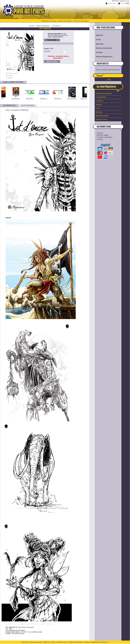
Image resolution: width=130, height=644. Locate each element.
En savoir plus (9, 105)
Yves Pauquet (57, 35)
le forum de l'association (81, 21)
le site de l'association (65, 21)
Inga (8, 98)
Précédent (1, 92)
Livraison (100, 133)
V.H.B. (98, 40)
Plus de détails (52, 40)
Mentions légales (103, 135)
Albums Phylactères (43, 26)
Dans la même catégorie (13, 82)
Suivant (88, 92)
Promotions (25, 642)
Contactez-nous (61, 642)
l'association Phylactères (26, 627)
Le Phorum (100, 101)
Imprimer (10, 76)
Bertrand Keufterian (104, 48)
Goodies (99, 52)
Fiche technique (28, 105)
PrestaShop (103, 642)
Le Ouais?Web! (101, 97)
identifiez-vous (124, 1)
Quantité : (48, 51)
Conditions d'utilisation (105, 137)
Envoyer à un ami (13, 73)
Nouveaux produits (36, 642)
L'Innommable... (78, 98)
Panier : (123, 3)
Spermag (100, 44)
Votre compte (112, 3)
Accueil (31, 26)
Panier (114, 74)
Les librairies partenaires (104, 93)
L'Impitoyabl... (22, 98)
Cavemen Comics (102, 119)
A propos (100, 139)
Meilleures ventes (49, 642)
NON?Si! (99, 35)
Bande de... (36, 98)
